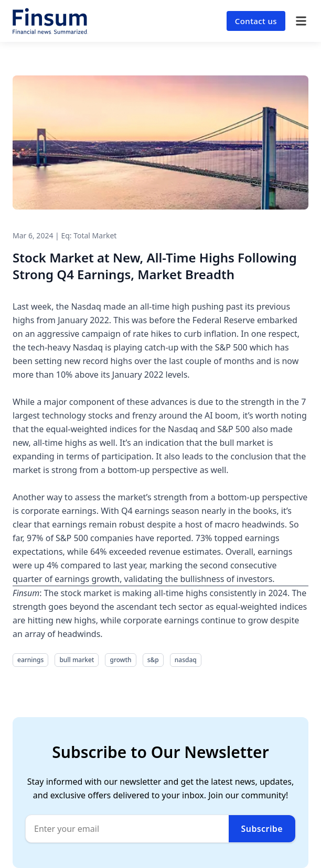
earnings (30, 660)
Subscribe (262, 829)
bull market (77, 660)
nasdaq (186, 660)
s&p (153, 660)
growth (120, 660)
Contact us (256, 21)
